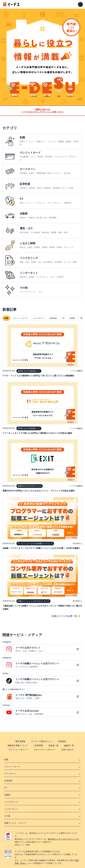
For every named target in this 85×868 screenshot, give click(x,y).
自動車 (72, 318)
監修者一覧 (54, 745)
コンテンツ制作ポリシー (42, 741)
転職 (6, 318)
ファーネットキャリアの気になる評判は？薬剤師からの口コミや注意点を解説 (37, 433)
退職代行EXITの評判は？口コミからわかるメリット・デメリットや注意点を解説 (39, 491)
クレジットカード (21, 318)
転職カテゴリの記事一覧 (64, 616)
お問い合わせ (67, 750)
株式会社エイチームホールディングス (63, 839)
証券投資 (53, 318)
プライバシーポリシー (18, 750)
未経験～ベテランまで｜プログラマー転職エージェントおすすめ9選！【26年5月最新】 (42, 548)
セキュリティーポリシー (45, 750)
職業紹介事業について (18, 745)
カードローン (39, 318)
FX (63, 318)
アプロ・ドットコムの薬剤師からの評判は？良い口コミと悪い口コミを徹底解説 (38, 376)
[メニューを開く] (80, 4)
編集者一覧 (69, 745)
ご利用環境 (38, 745)
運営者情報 (20, 741)
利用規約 (62, 741)
